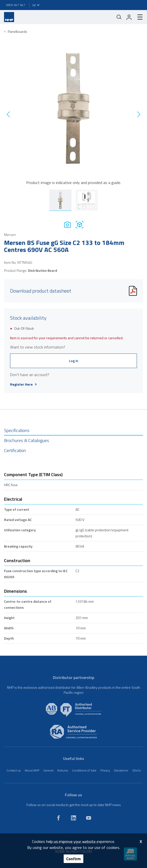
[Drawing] (80, 225)
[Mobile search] (119, 17)
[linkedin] (73, 818)
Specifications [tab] (17, 430)
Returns (63, 770)
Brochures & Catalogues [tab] (27, 440)
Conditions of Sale (84, 770)
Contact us (14, 770)
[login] (129, 17)
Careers (48, 770)
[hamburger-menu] (138, 17)
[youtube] (89, 818)
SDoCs (136, 770)
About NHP (32, 770)
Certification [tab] (15, 450)
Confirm (73, 859)
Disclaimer (121, 770)
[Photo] (67, 225)
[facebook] (58, 818)
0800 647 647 (16, 5)
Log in (74, 361)
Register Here (23, 384)
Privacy (105, 770)
